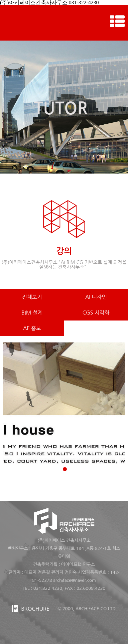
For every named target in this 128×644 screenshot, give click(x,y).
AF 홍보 (32, 328)
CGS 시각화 (96, 313)
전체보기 (32, 297)
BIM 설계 (32, 313)
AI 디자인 (96, 297)
